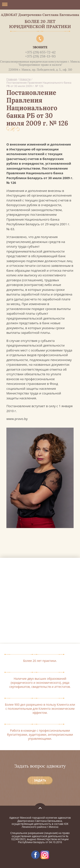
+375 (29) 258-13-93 (40, 56)
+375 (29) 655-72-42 (40, 52)
